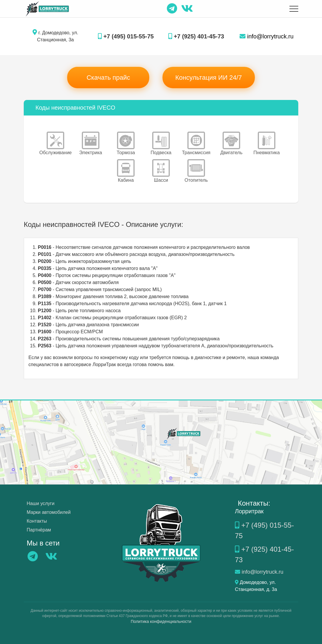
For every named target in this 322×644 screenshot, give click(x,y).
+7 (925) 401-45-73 (196, 36)
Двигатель (231, 143)
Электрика (91, 143)
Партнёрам (39, 530)
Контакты (37, 521)
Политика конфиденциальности (161, 621)
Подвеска (161, 143)
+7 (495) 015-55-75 (126, 36)
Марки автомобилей (49, 512)
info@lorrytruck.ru (267, 36)
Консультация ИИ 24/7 (209, 78)
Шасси (161, 171)
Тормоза (126, 143)
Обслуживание (55, 143)
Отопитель (196, 171)
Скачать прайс (108, 78)
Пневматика (267, 143)
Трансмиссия (196, 143)
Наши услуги (41, 503)
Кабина (126, 171)
